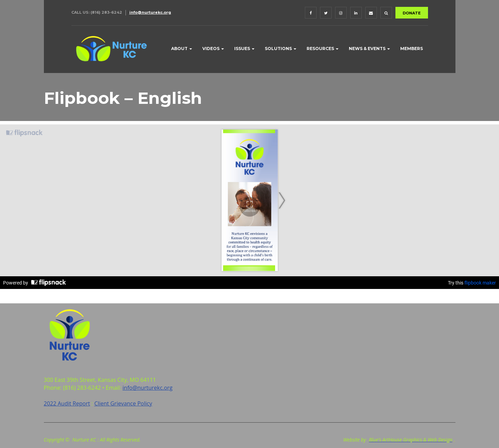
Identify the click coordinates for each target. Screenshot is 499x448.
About (182, 49)
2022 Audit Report (67, 403)
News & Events (369, 49)
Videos (213, 49)
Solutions (281, 49)
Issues (244, 49)
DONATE (412, 13)
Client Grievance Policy (123, 403)
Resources (323, 49)
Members (412, 49)
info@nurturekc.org (150, 12)
